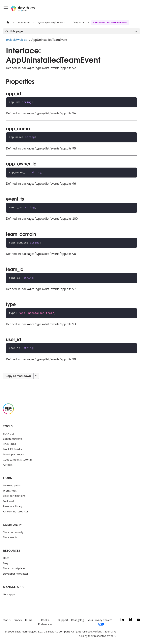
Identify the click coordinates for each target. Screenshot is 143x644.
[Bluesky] (130, 621)
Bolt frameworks (13, 439)
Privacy (18, 620)
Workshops (10, 491)
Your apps (9, 594)
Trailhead (8, 501)
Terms (28, 620)
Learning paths (12, 485)
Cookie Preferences (45, 622)
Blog (6, 563)
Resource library (13, 506)
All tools (8, 465)
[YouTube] (138, 621)
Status (7, 620)
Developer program (14, 454)
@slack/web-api (17, 40)
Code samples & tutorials (18, 460)
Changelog (77, 620)
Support (63, 620)
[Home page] (8, 22)
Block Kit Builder (13, 449)
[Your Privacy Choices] (101, 622)
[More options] (36, 376)
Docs (6, 558)
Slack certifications (14, 496)
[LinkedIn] (122, 621)
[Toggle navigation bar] (6, 8)
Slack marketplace (14, 568)
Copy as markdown (18, 376)
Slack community (13, 532)
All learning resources (16, 512)
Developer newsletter (16, 574)
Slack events (10, 537)
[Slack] (8, 413)
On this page (14, 31)
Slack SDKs (9, 444)
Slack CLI (8, 434)
